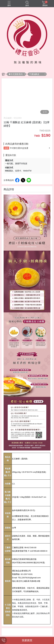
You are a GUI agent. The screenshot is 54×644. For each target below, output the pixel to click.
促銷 (6, 148)
